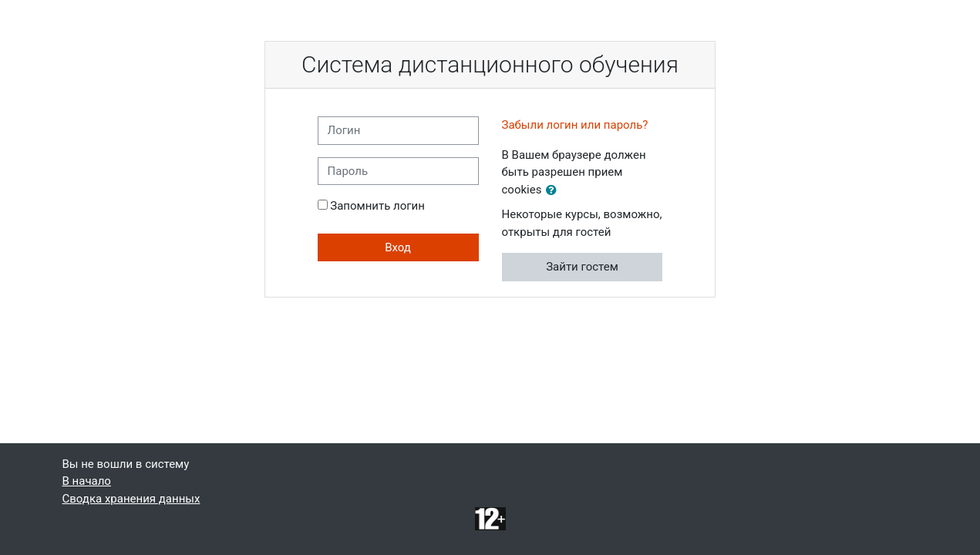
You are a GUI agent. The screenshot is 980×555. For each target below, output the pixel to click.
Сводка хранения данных (131, 499)
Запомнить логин (377, 206)
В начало (87, 481)
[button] (554, 191)
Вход (398, 247)
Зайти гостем (582, 267)
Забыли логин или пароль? (575, 125)
